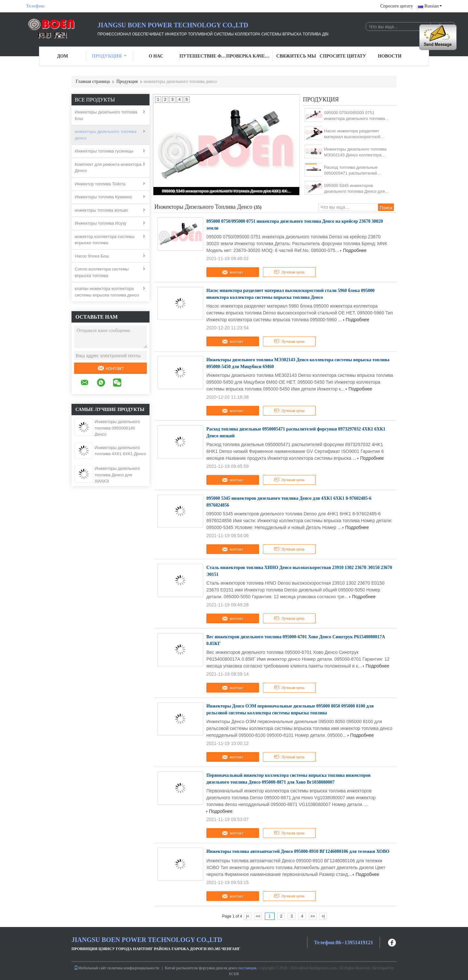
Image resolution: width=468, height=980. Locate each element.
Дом (63, 56)
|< (248, 916)
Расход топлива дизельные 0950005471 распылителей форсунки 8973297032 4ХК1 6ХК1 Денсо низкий (357, 171)
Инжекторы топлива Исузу (101, 223)
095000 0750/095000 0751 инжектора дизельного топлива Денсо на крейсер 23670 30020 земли (355, 116)
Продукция (109, 56)
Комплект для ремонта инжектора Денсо (108, 168)
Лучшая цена (289, 272)
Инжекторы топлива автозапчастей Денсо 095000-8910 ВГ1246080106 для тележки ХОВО (298, 851)
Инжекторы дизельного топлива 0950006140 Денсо (117, 428)
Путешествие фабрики (203, 56)
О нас (156, 56)
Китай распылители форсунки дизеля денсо (201, 968)
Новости (390, 56)
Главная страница (93, 81)
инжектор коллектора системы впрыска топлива (105, 240)
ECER (234, 974)
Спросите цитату (397, 6)
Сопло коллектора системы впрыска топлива (102, 272)
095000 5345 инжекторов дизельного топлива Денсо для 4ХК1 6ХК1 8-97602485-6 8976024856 (227, 191)
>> (313, 916)
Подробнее (355, 250)
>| (323, 916)
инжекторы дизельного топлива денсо (106, 135)
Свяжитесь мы (296, 56)
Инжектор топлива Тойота (100, 184)
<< (258, 916)
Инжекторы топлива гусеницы (104, 151)
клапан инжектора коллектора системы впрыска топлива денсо (107, 292)
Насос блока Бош (92, 256)
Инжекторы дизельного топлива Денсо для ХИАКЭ (117, 475)
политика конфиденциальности (133, 968)
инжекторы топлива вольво (101, 210)
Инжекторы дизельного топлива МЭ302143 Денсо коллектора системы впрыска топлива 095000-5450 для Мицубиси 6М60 (358, 152)
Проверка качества (250, 56)
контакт (110, 368)
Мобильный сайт (90, 968)
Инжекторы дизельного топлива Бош (106, 115)
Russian (433, 6)
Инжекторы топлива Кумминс (104, 197)
